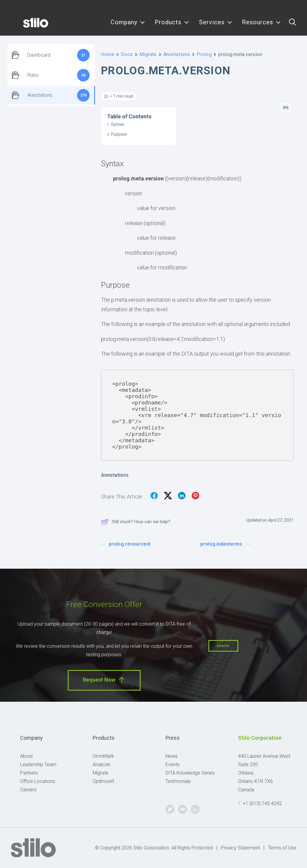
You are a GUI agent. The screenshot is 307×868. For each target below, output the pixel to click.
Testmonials (178, 781)
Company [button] (128, 26)
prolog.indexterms (225, 544)
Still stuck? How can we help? (136, 522)
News (171, 756)
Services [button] (216, 26)
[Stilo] (27, 26)
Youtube (282, 8)
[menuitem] (128, 26)
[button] (292, 26)
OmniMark (103, 756)
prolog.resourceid (126, 544)
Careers (28, 790)
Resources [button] (261, 26)
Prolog (204, 54)
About (26, 756)
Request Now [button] (104, 680)
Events (173, 764)
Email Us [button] (223, 646)
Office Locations (38, 781)
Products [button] (172, 26)
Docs (127, 54)
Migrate (148, 54)
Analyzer (102, 764)
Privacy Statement (240, 848)
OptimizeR (103, 781)
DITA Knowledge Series (190, 773)
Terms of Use (282, 848)
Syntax (118, 124)
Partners (29, 773)
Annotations (177, 54)
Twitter (268, 8)
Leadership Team (38, 764)
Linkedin (296, 8)
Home (108, 54)
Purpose (119, 134)
